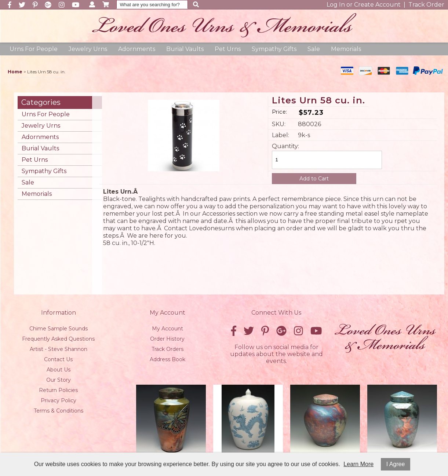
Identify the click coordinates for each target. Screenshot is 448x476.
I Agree (396, 464)
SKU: (279, 124)
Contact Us (58, 359)
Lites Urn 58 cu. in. (318, 101)
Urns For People (34, 49)
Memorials (346, 49)
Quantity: (284, 146)
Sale (314, 49)
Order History (167, 339)
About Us (59, 370)
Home (15, 72)
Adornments (137, 49)
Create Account (377, 5)
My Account (167, 329)
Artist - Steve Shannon (59, 349)
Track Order (426, 5)
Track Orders (167, 349)
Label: (281, 135)
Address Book (167, 359)
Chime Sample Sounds (59, 329)
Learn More (358, 464)
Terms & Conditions (59, 411)
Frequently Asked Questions (58, 339)
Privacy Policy (59, 400)
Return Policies (58, 390)
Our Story (59, 380)
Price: (280, 112)
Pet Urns (228, 49)
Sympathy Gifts (274, 49)
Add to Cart (314, 179)
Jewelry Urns (88, 49)
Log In (336, 5)
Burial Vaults (185, 49)
